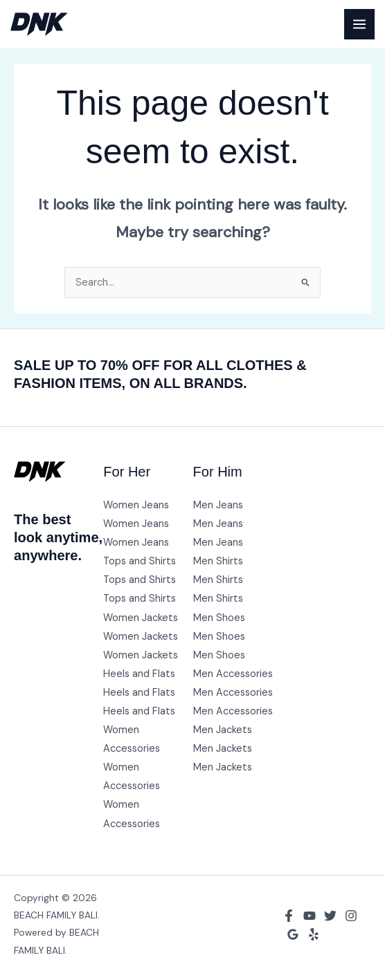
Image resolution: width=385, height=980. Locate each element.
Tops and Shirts (140, 561)
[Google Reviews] (293, 934)
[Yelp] (314, 934)
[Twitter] (330, 916)
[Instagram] (351, 916)
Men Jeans (218, 505)
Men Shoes (219, 618)
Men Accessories (233, 674)
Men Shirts (218, 561)
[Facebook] (289, 916)
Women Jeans (136, 505)
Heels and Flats (139, 674)
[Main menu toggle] (359, 24)
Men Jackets (223, 730)
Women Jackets (141, 618)
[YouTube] (310, 916)
